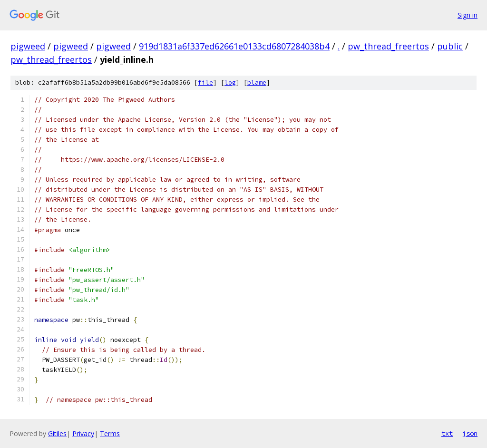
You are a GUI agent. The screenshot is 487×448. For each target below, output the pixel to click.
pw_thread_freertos (388, 46)
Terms (110, 433)
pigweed (28, 46)
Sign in (468, 15)
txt (447, 433)
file (205, 83)
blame (257, 83)
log (230, 83)
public (450, 46)
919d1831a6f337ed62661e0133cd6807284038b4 (234, 46)
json (470, 433)
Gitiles (57, 433)
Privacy (83, 433)
